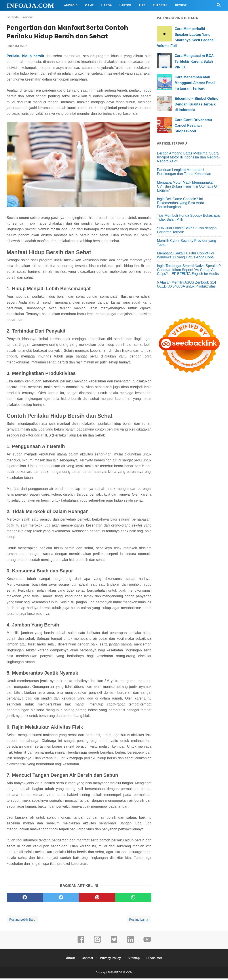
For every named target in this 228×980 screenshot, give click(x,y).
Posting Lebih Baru (22, 921)
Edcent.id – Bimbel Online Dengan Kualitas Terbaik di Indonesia (196, 104)
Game (90, 5)
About (67, 959)
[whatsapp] (133, 899)
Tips (142, 5)
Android (71, 5)
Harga (107, 5)
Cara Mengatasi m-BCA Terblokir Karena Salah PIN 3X (194, 61)
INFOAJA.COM (30, 5)
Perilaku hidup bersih (25, 57)
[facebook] (25, 899)
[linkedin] (131, 944)
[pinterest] (97, 899)
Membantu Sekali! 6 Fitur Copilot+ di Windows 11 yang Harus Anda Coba (185, 255)
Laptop (125, 5)
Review (181, 5)
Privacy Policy (110, 959)
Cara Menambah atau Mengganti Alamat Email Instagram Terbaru (195, 83)
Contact (86, 959)
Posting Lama (139, 921)
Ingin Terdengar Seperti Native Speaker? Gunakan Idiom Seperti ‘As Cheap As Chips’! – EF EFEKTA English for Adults (189, 270)
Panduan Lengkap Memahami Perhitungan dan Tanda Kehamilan (184, 172)
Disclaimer (157, 959)
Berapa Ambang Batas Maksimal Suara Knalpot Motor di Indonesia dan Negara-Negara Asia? (188, 157)
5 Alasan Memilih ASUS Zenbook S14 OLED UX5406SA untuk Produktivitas (186, 284)
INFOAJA (21, 48)
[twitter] (61, 899)
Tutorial (160, 5)
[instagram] (97, 944)
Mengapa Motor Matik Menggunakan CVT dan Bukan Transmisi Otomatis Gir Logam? (188, 186)
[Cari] (219, 6)
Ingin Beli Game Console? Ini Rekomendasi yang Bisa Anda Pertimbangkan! (180, 203)
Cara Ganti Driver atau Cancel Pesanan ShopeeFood (193, 126)
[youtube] (147, 944)
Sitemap (135, 959)
